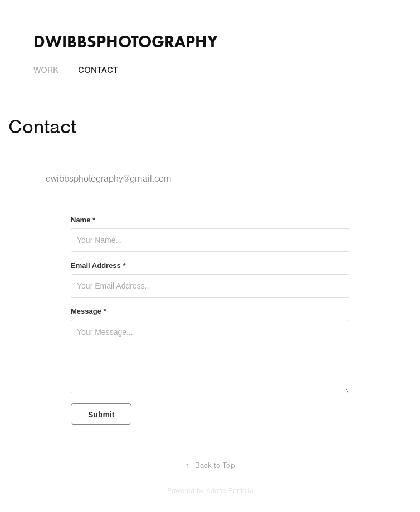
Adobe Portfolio (230, 491)
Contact (98, 70)
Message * (89, 311)
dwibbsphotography (126, 42)
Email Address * (98, 266)
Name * (83, 220)
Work (46, 70)
